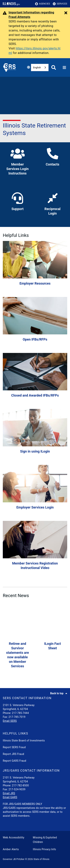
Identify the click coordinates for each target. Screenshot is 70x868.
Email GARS (10, 797)
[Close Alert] (66, 13)
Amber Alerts (11, 849)
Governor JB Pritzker (14, 859)
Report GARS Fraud (14, 761)
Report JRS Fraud (13, 754)
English (37, 67)
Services (60, 4)
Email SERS (10, 721)
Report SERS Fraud (14, 747)
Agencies (43, 4)
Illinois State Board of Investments (24, 740)
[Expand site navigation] (64, 68)
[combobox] (40, 67)
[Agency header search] (54, 67)
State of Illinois (41, 859)
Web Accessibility (14, 837)
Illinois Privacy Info (44, 849)
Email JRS (9, 793)
